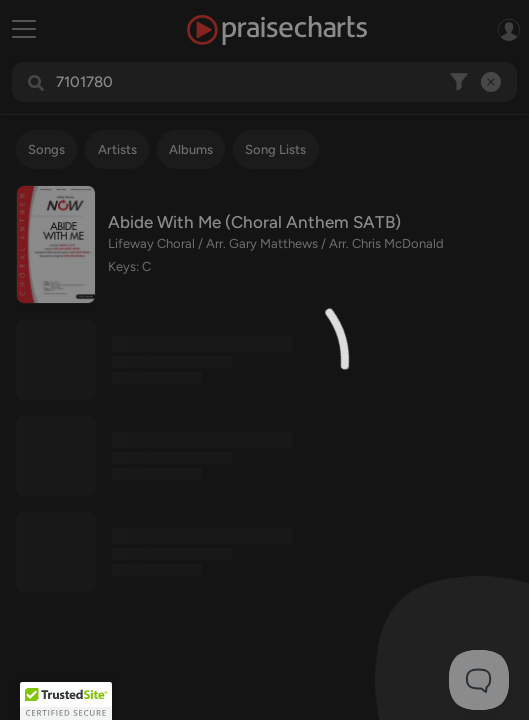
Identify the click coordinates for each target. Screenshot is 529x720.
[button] (66, 701)
